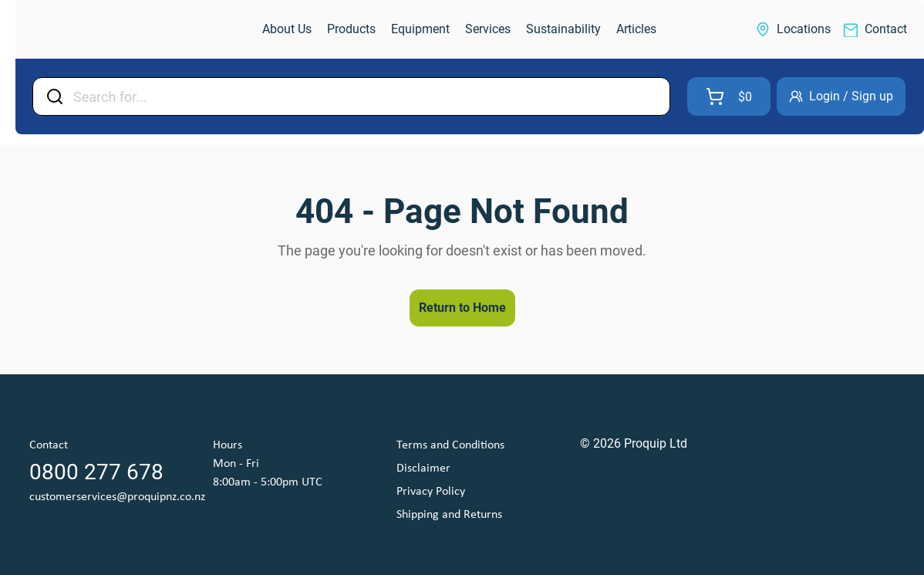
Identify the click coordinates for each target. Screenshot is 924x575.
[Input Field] (367, 96)
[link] (97, 30)
